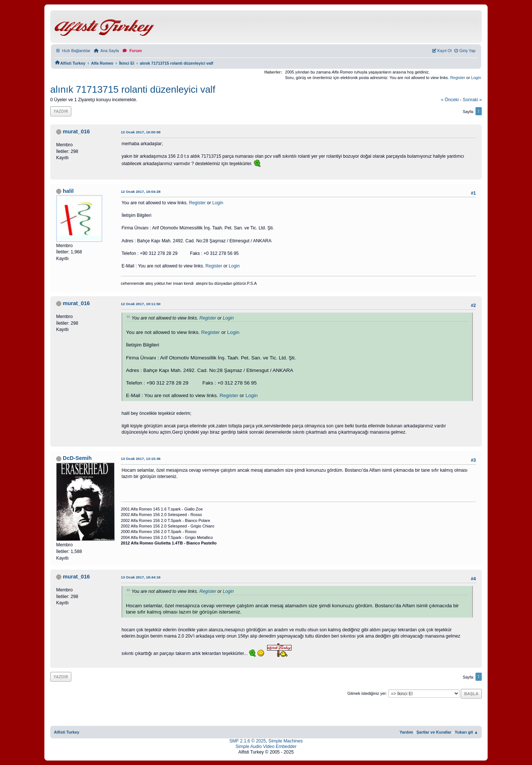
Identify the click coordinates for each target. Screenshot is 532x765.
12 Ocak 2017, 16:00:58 (141, 132)
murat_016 (76, 132)
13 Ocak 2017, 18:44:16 (141, 577)
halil (68, 191)
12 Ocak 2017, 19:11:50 (141, 304)
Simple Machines (286, 741)
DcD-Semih (77, 458)
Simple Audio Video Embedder (266, 747)
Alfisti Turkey (67, 732)
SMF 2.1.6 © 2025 (248, 741)
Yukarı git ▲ (466, 732)
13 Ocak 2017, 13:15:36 (141, 459)
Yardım (406, 732)
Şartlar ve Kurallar (434, 732)
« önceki (450, 100)
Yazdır (61, 111)
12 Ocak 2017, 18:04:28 (141, 192)
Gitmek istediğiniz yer (366, 693)
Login (476, 78)
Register (458, 78)
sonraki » (473, 100)
